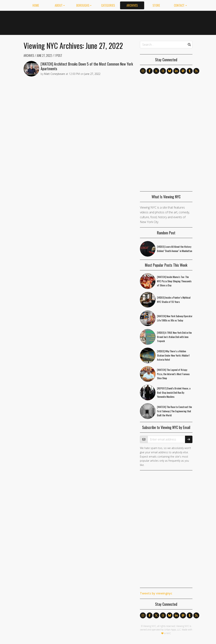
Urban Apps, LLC (172, 630)
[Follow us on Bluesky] (170, 71)
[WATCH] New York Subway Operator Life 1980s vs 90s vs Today (175, 318)
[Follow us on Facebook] (150, 71)
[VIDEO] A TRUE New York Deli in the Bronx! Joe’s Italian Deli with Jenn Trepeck (174, 337)
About (59, 5)
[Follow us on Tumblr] (190, 71)
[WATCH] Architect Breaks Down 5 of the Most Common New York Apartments (87, 66)
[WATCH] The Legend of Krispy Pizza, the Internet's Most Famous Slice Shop (173, 374)
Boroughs (83, 5)
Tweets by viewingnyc (156, 593)
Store (156, 5)
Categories (108, 5)
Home (36, 5)
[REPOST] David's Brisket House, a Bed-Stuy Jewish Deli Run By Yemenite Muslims (174, 392)
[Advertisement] (125, 22)
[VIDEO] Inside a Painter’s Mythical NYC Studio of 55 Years (174, 300)
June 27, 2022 (44, 56)
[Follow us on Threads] (163, 71)
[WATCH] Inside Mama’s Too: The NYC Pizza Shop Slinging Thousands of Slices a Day (174, 281)
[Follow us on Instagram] (143, 71)
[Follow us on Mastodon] (183, 71)
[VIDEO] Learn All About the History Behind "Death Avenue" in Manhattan (175, 249)
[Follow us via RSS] (196, 71)
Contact (179, 5)
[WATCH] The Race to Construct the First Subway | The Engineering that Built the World (174, 411)
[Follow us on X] (156, 71)
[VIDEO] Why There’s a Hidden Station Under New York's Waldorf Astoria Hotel (173, 355)
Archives (132, 5)
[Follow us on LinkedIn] (176, 71)
